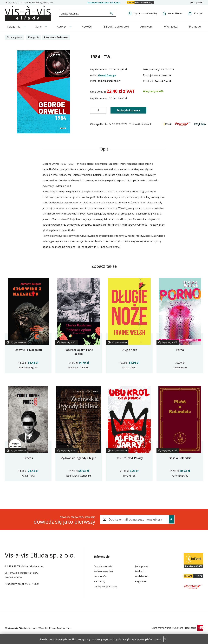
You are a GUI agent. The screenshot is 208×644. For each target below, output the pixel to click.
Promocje (195, 27)
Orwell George (107, 75)
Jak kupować (197, 2)
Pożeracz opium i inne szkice (79, 352)
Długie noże (129, 350)
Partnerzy (100, 581)
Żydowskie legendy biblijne (79, 458)
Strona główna (15, 37)
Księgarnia (14, 27)
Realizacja (194, 628)
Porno (180, 350)
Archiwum (146, 27)
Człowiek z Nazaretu (28, 350)
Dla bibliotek (142, 576)
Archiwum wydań (103, 571)
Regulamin (141, 581)
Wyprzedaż (171, 27)
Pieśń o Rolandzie (180, 458)
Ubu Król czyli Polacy (129, 458)
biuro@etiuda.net (45, 3)
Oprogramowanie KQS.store (167, 628)
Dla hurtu (140, 571)
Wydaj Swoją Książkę (106, 586)
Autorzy (62, 27)
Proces (28, 458)
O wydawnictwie (103, 566)
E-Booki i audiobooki (116, 27)
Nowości (87, 27)
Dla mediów (101, 576)
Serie (39, 27)
